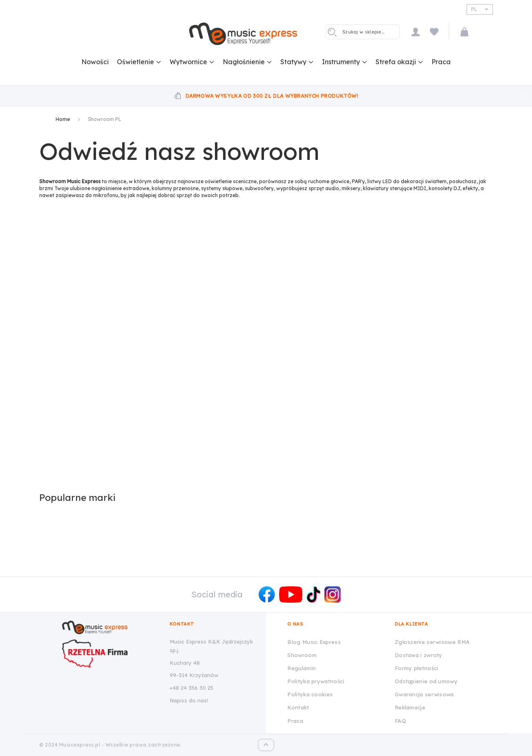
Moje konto (416, 32)
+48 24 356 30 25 (191, 688)
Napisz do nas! (189, 700)
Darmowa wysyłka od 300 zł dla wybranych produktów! (272, 96)
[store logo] (243, 34)
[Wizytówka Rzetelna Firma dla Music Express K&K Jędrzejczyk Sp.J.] (109, 653)
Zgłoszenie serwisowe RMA (432, 642)
